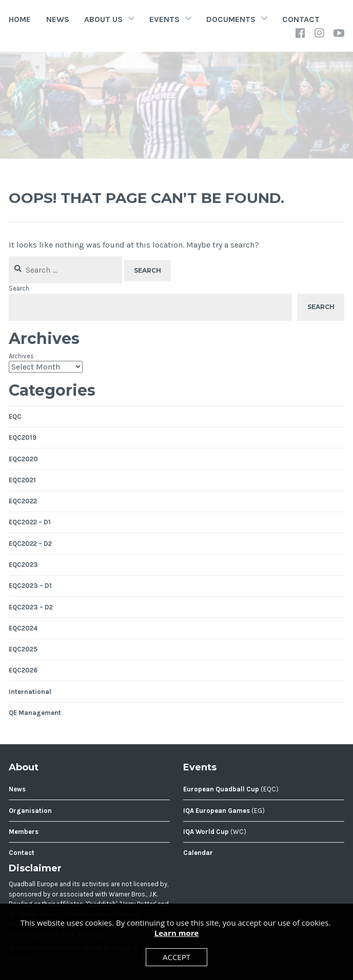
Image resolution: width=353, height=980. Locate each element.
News (58, 19)
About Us (103, 19)
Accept (176, 957)
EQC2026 (23, 670)
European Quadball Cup (221, 789)
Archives (21, 356)
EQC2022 (23, 501)
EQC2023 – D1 (30, 586)
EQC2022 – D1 (30, 522)
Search (19, 288)
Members (24, 832)
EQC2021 (22, 480)
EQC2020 (23, 459)
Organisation (30, 811)
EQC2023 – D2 (31, 607)
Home (20, 19)
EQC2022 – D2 (30, 544)
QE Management (35, 713)
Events (164, 19)
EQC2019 (23, 437)
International (30, 692)
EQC (15, 416)
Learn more (177, 933)
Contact (301, 19)
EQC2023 (23, 565)
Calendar (198, 853)
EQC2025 (23, 649)
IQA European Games (217, 811)
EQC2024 (23, 628)
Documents (231, 19)
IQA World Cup (206, 832)
